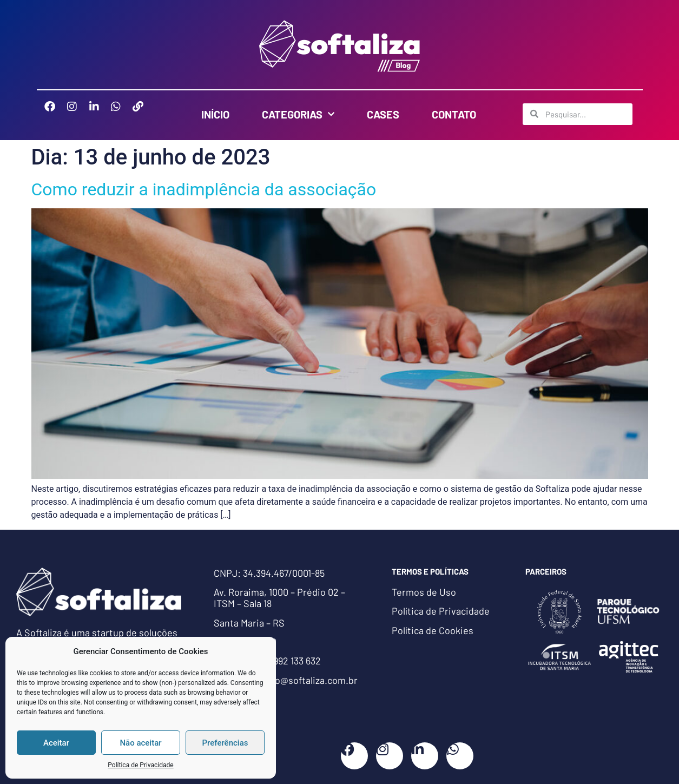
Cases (383, 114)
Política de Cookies (433, 630)
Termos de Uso (424, 592)
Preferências (225, 743)
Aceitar (56, 743)
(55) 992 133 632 (288, 661)
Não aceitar (140, 743)
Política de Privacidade (140, 765)
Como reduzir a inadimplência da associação (204, 189)
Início (215, 114)
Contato (454, 114)
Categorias (298, 114)
